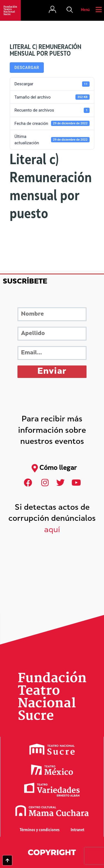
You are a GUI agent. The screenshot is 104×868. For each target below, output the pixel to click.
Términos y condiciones (40, 830)
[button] (70, 10)
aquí (52, 530)
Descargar (27, 68)
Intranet (78, 830)
